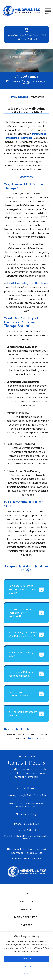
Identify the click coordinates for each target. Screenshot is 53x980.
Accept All (26, 959)
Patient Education (26, 917)
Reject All (27, 974)
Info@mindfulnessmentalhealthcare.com (30, 837)
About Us (26, 902)
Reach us (33, 739)
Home (12, 97)
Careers (26, 925)
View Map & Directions (26, 859)
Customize (27, 966)
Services (23, 97)
